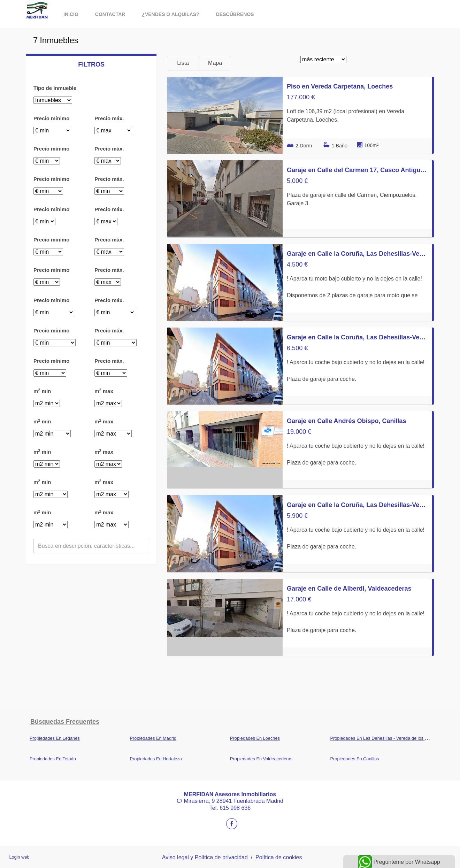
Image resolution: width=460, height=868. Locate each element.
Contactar (110, 14)
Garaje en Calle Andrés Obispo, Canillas (346, 421)
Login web (19, 857)
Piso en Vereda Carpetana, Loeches (340, 86)
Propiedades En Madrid (153, 738)
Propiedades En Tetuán (53, 759)
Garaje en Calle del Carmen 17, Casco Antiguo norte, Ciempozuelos (357, 170)
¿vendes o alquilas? (170, 14)
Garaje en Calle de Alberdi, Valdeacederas (349, 589)
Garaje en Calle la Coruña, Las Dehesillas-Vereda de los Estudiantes (357, 254)
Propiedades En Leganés (55, 738)
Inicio (71, 14)
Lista (183, 63)
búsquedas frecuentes (65, 722)
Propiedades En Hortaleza (156, 759)
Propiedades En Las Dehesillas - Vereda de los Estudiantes (389, 738)
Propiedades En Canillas (355, 759)
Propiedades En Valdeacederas (261, 759)
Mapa (215, 63)
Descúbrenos (235, 14)
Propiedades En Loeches (255, 738)
